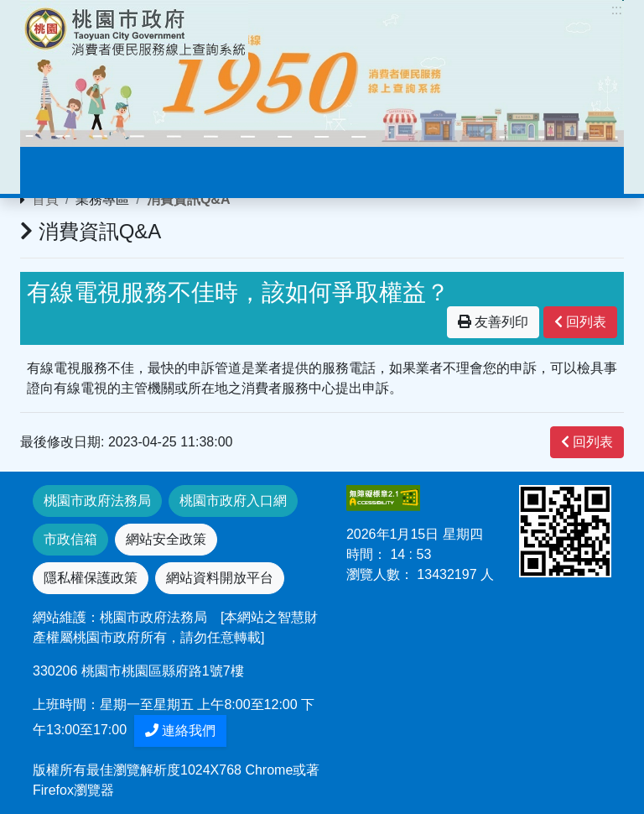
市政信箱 (70, 539)
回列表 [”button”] (580, 322)
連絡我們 (180, 731)
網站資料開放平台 (220, 578)
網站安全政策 (166, 539)
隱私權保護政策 (91, 578)
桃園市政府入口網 (233, 501)
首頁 (45, 199)
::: (617, 10)
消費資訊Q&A (189, 199)
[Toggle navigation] (57, 170)
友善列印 (493, 322)
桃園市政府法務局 (97, 501)
